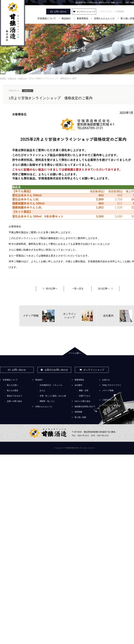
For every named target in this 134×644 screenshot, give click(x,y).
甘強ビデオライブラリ (112, 385)
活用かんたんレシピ (104, 18)
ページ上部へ (75, 353)
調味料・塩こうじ (47, 401)
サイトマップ (107, 11)
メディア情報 (108, 390)
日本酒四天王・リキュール (51, 385)
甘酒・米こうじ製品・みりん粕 (53, 396)
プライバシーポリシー (112, 405)
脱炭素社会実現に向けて (85, 407)
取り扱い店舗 (80, 417)
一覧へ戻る (78, 289)
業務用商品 (82, 18)
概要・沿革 (84, 390)
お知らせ (106, 380)
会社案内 (78, 385)
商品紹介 (66, 18)
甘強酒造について (47, 18)
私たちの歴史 (13, 390)
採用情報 (120, 11)
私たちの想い (13, 385)
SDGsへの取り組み (83, 401)
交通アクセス (85, 396)
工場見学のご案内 (110, 400)
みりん (42, 390)
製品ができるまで (15, 396)
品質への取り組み (15, 401)
